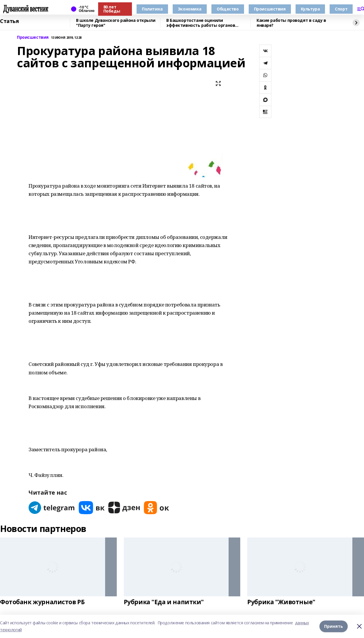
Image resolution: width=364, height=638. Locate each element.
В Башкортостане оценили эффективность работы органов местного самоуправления (201, 23)
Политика (152, 9)
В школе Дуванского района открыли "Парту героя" (116, 23)
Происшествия (270, 9)
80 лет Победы (112, 9)
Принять (334, 626)
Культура (310, 9)
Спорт (341, 9)
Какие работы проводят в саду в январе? (291, 23)
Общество (228, 9)
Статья (9, 21)
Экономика (190, 9)
